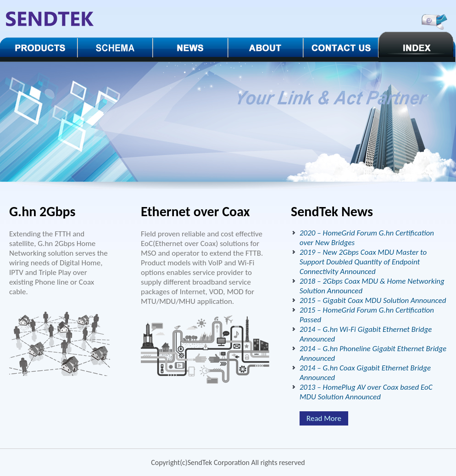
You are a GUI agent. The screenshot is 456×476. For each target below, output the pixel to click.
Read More (324, 418)
